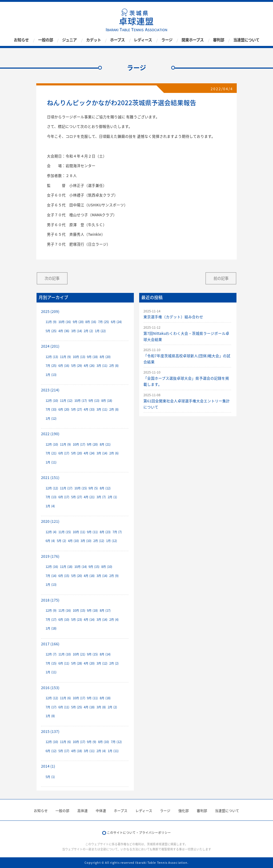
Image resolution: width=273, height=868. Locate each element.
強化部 (184, 810)
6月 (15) (64, 576)
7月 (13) (51, 497)
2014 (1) (48, 766)
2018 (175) (50, 600)
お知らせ (21, 40)
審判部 (219, 40)
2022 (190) (50, 434)
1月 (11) (51, 462)
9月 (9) (92, 742)
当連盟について (246, 40)
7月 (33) (51, 409)
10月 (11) (79, 532)
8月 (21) (105, 444)
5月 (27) (77, 409)
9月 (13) (94, 401)
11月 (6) (65, 698)
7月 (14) (51, 576)
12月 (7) (51, 654)
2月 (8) (114, 366)
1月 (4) (50, 506)
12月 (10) (52, 401)
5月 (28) (77, 663)
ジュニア (69, 40)
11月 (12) (66, 401)
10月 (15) (81, 488)
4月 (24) (89, 453)
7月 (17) (51, 620)
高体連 (83, 810)
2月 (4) (114, 620)
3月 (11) (102, 366)
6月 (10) (64, 620)
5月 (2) (61, 541)
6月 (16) (64, 366)
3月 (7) (101, 497)
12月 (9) (51, 610)
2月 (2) (88, 331)
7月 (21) (51, 453)
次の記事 (52, 278)
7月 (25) (104, 322)
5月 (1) (50, 777)
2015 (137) (50, 731)
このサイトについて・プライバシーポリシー (139, 833)
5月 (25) (51, 331)
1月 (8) (50, 716)
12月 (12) (52, 488)
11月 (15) (65, 532)
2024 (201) (50, 346)
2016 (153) (50, 688)
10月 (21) (79, 654)
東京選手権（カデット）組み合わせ (173, 317)
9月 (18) (92, 357)
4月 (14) (89, 620)
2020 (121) (50, 521)
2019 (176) (50, 556)
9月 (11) (92, 532)
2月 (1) (112, 497)
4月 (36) (64, 331)
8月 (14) (105, 654)
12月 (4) (51, 532)
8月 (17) (105, 610)
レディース (143, 40)
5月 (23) (77, 620)
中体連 (101, 810)
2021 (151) (50, 477)
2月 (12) (99, 541)
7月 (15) (51, 663)
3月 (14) (77, 331)
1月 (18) (51, 628)
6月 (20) (64, 409)
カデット (94, 40)
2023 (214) (50, 390)
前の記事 (221, 278)
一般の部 (46, 40)
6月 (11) (64, 663)
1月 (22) (100, 331)
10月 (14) (81, 567)
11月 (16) (65, 610)
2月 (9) (114, 576)
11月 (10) (65, 654)
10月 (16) (65, 322)
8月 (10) (107, 567)
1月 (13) (51, 375)
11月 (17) (66, 488)
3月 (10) (86, 541)
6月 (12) (51, 751)
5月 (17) (64, 751)
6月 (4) (50, 541)
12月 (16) (52, 567)
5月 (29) (77, 366)
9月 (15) (94, 567)
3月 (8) (101, 707)
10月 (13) (79, 357)
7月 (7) (117, 532)
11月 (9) (51, 322)
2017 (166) (50, 644)
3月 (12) (102, 663)
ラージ (167, 40)
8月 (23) (105, 532)
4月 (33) (89, 409)
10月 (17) (81, 401)
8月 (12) (105, 488)
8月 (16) (91, 322)
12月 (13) (52, 357)
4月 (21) (89, 497)
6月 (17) (64, 453)
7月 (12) (116, 742)
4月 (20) (89, 663)
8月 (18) (107, 401)
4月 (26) (89, 366)
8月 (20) (105, 357)
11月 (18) (66, 567)
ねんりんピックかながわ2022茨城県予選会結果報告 (122, 103)
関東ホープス (193, 40)
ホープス (117, 40)
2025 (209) (50, 311)
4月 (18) (89, 576)
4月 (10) (73, 541)
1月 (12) (51, 419)
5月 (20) (77, 453)
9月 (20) (78, 322)
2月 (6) (114, 453)
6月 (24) (116, 322)
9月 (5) (93, 488)
